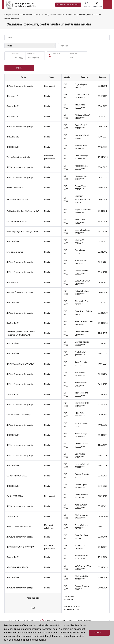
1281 (26, 621)
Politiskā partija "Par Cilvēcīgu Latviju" (23, 211)
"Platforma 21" (13, 96)
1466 (71, 621)
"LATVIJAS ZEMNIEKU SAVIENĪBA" (21, 364)
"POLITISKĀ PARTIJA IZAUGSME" (20, 293)
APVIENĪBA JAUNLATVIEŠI (17, 199)
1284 (48, 621)
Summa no (56, 53)
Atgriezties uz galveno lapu (68, 5)
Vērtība (67, 77)
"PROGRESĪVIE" (13, 137)
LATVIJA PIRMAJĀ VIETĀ (17, 221)
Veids (52, 77)
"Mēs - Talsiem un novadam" (19, 527)
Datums (103, 77)
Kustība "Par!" (13, 106)
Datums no (15, 53)
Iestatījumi (97, 5)
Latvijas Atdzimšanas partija (19, 415)
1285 (54, 621)
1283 (40, 621)
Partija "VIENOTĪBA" (15, 188)
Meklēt (87, 5)
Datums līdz (31, 53)
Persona (85, 77)
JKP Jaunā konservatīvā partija (20, 86)
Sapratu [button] (99, 633)
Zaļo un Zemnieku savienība (18, 157)
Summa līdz (73, 53)
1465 (64, 621)
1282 (33, 621)
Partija (23, 77)
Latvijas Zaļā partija (15, 252)
